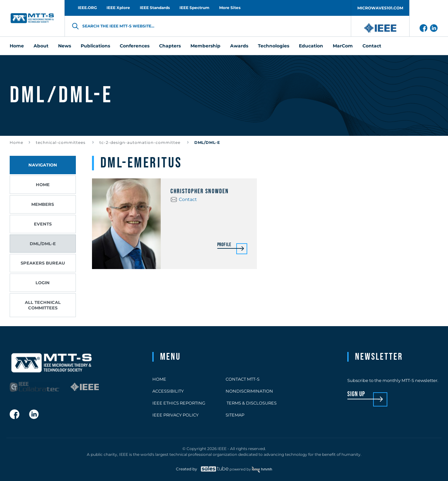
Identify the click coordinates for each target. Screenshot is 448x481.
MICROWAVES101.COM (380, 8)
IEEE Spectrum (194, 8)
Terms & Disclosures (251, 403)
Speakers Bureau (43, 263)
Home (16, 142)
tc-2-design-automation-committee (141, 142)
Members (43, 204)
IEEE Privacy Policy (175, 415)
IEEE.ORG (87, 8)
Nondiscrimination (249, 391)
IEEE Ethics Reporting (179, 403)
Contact (188, 199)
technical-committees (61, 142)
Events (43, 224)
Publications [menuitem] (95, 46)
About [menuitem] (41, 46)
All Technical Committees (43, 305)
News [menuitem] (65, 46)
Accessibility (168, 391)
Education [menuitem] (311, 46)
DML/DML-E (43, 244)
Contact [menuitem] (372, 46)
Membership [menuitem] (205, 46)
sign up (356, 394)
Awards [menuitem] (239, 46)
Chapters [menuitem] (170, 46)
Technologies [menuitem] (274, 46)
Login (43, 283)
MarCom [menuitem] (343, 46)
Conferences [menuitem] (135, 46)
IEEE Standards (155, 8)
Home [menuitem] (17, 46)
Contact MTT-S (243, 379)
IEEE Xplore (118, 8)
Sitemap (235, 415)
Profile (224, 245)
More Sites (230, 8)
